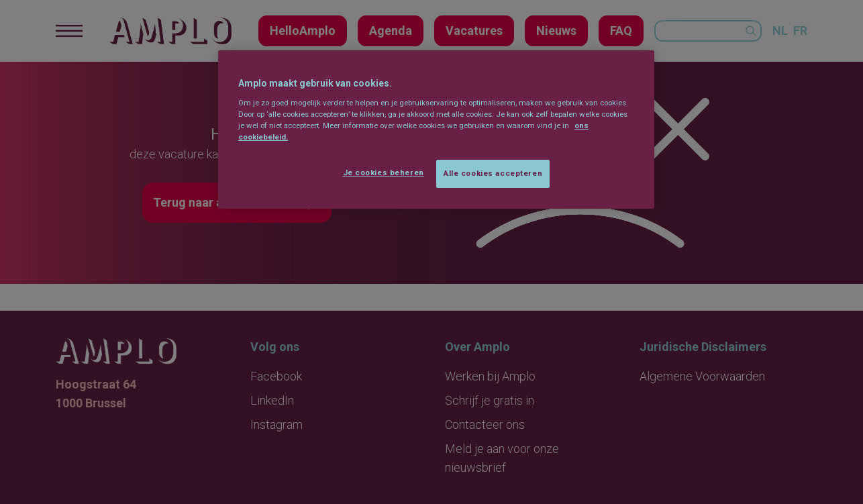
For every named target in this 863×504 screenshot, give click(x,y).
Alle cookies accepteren (493, 173)
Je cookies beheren (384, 172)
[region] (436, 130)
